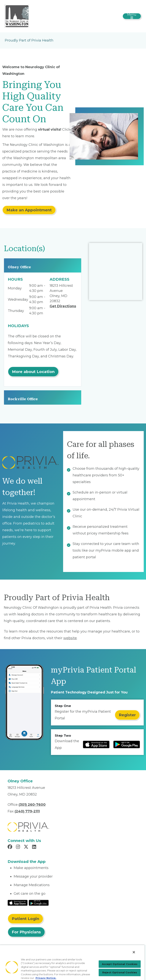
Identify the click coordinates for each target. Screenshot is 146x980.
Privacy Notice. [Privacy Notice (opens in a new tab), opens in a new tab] (46, 978)
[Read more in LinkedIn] (35, 847)
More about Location (33, 372)
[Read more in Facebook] (10, 847)
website (70, 638)
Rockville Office (23, 399)
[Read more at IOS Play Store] (96, 744)
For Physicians (26, 932)
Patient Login (25, 919)
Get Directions (63, 306)
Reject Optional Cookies (120, 972)
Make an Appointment (29, 210)
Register (127, 715)
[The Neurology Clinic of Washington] (17, 16)
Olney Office (19, 267)
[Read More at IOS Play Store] (18, 903)
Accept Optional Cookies (120, 964)
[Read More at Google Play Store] (39, 903)
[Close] (134, 952)
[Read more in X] (27, 847)
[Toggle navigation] (132, 16)
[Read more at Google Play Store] (127, 744)
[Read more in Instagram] (19, 847)
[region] (72, 962)
